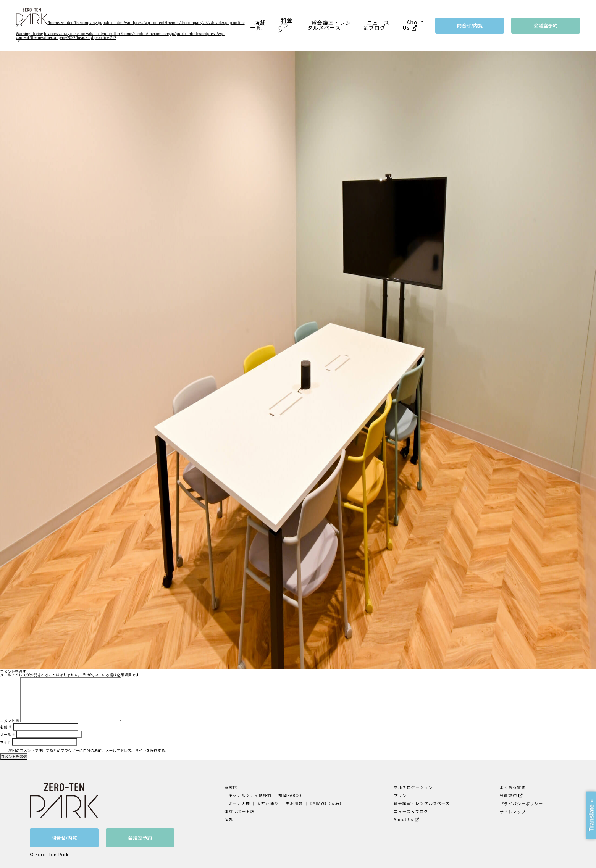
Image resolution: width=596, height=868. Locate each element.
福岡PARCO (290, 795)
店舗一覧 (258, 25)
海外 (229, 819)
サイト (6, 742)
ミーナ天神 (239, 803)
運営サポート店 (239, 811)
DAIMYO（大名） (327, 803)
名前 (6, 727)
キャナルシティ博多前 (250, 795)
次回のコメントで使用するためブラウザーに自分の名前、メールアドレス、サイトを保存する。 (88, 750)
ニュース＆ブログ (376, 25)
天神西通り (268, 803)
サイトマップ (513, 812)
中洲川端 (294, 803)
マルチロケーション (413, 787)
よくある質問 (513, 787)
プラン (400, 795)
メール (8, 734)
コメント (10, 721)
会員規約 (508, 795)
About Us (413, 25)
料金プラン (285, 25)
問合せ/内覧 (470, 25)
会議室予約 (546, 25)
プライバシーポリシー (521, 804)
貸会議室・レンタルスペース (329, 25)
